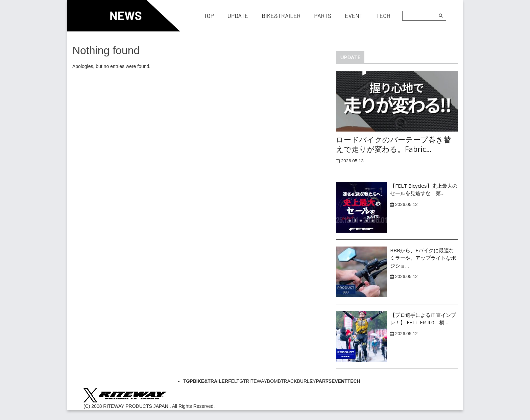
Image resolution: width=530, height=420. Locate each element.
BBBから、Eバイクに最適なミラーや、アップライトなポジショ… (423, 258)
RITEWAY (257, 381)
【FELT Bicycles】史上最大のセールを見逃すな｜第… (424, 190)
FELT (234, 381)
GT (243, 381)
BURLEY (307, 381)
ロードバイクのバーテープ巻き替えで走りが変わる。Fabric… (393, 144)
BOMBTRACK (282, 381)
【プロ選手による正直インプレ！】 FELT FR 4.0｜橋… (423, 319)
